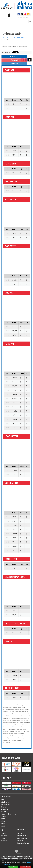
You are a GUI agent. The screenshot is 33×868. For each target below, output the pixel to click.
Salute (3, 821)
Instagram (4, 841)
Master (3, 819)
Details (29, 863)
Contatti (20, 833)
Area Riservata (22, 838)
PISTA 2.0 (4, 807)
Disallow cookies (25, 867)
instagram (25, 14)
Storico (14, 64)
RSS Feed (4, 833)
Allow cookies (13, 867)
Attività (3, 826)
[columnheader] (7, 100)
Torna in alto (16, 853)
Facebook (4, 836)
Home (3, 800)
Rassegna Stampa (23, 843)
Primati (14, 60)
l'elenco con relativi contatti (10, 727)
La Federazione (5, 802)
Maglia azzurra (5, 805)
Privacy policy (6, 864)
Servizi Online (22, 836)
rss (28, 14)
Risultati (14, 57)
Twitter (3, 838)
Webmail (20, 841)
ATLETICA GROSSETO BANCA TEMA (13, 38)
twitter (22, 14)
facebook (19, 14)
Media (3, 824)
